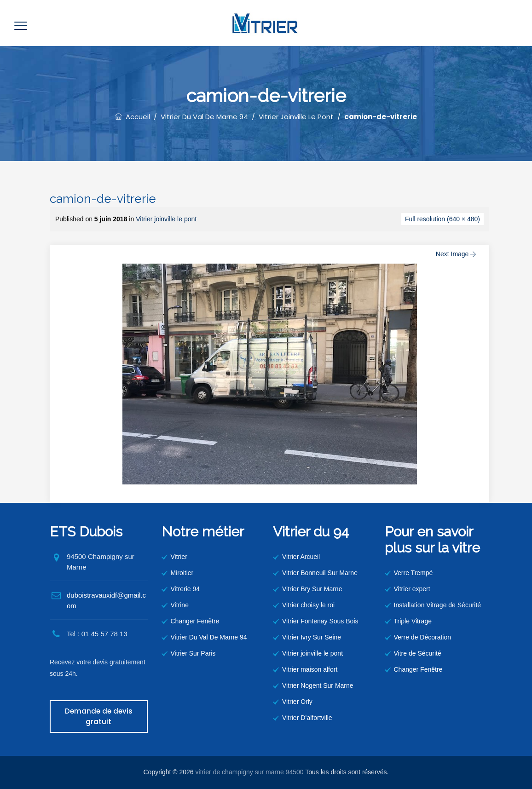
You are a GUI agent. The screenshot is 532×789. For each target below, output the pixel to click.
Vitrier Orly (297, 702)
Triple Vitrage (413, 621)
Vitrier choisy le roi (308, 605)
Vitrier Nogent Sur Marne (318, 685)
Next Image (457, 254)
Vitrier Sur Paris (193, 653)
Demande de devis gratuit (99, 716)
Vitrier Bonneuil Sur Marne (320, 573)
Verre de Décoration (423, 637)
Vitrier (179, 557)
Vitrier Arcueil (301, 557)
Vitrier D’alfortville (307, 718)
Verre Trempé (413, 573)
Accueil (133, 117)
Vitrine (180, 605)
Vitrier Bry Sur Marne (312, 589)
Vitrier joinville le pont (166, 219)
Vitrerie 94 (185, 589)
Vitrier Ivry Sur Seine (312, 637)
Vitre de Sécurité (418, 653)
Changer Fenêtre (195, 621)
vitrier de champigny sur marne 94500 (250, 772)
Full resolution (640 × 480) (442, 219)
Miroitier (182, 573)
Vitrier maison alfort (310, 669)
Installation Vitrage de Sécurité (438, 605)
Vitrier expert (412, 589)
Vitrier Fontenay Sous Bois (320, 621)
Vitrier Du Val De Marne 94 (209, 637)
